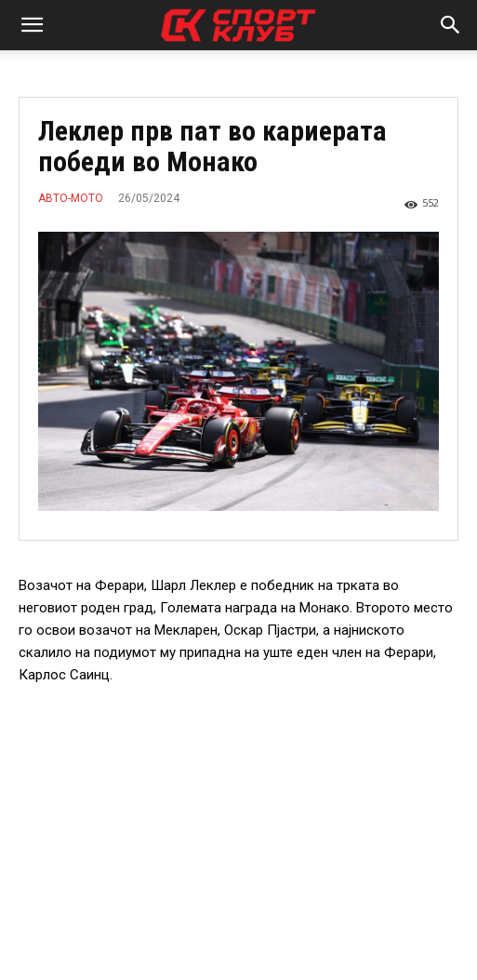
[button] (32, 25)
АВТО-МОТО (71, 198)
